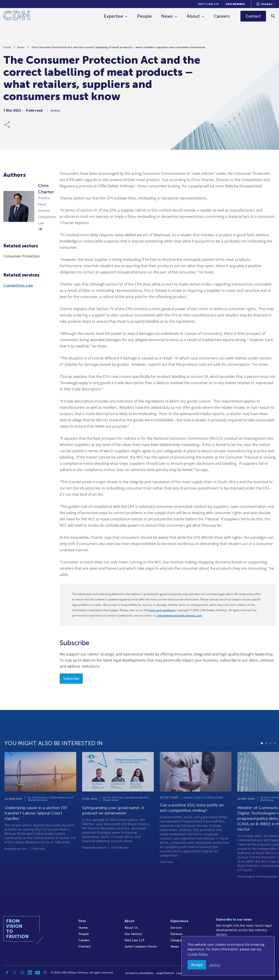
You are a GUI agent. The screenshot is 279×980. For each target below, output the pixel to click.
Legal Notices (165, 973)
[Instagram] (22, 973)
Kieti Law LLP (209, 4)
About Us (131, 928)
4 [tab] (275, 760)
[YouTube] (37, 973)
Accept (197, 965)
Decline (215, 965)
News (167, 16)
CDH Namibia (235, 4)
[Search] (274, 16)
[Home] (17, 16)
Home (7, 49)
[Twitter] (15, 973)
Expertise (114, 16)
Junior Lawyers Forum (141, 946)
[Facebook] (7, 973)
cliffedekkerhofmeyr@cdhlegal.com (179, 616)
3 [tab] (270, 760)
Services (177, 934)
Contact (85, 946)
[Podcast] (45, 973)
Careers (222, 16)
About (193, 16)
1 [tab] (262, 760)
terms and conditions (162, 610)
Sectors (176, 928)
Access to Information (140, 973)
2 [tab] (266, 760)
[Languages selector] (265, 4)
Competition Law (18, 285)
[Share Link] (7, 126)
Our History (133, 934)
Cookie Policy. (198, 954)
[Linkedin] (30, 973)
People (145, 16)
